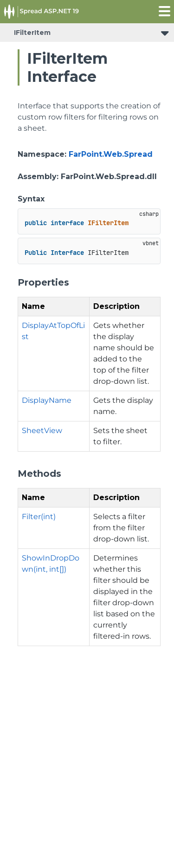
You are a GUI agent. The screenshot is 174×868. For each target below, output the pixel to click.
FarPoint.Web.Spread (111, 154)
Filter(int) (39, 517)
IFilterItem (32, 33)
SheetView (42, 431)
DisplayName (47, 400)
